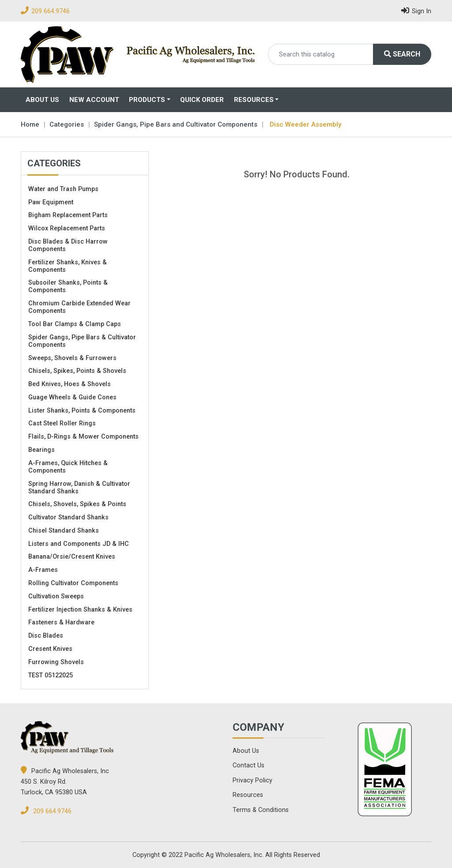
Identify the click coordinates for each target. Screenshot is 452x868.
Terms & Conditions (261, 810)
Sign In (416, 10)
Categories (67, 124)
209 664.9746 (51, 11)
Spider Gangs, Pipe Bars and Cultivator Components (176, 124)
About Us (42, 100)
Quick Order (202, 100)
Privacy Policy (252, 780)
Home (30, 124)
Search (402, 54)
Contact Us (249, 765)
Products (147, 100)
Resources (254, 100)
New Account (94, 100)
